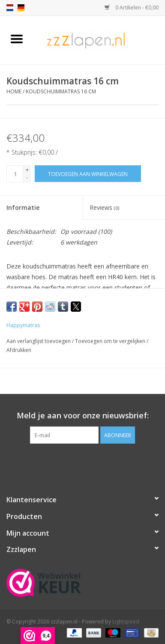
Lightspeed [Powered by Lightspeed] (126, 622)
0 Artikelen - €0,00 (132, 7)
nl (10, 8)
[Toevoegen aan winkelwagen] (88, 174)
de (21, 8)
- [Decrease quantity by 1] (27, 177)
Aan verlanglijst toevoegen (39, 341)
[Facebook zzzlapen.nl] (83, 461)
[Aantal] (15, 174)
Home (14, 91)
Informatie (23, 207)
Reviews (104, 207)
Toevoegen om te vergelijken (111, 341)
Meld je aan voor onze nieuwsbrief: (83, 416)
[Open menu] (17, 39)
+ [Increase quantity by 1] (27, 170)
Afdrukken (19, 350)
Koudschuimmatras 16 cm (61, 91)
